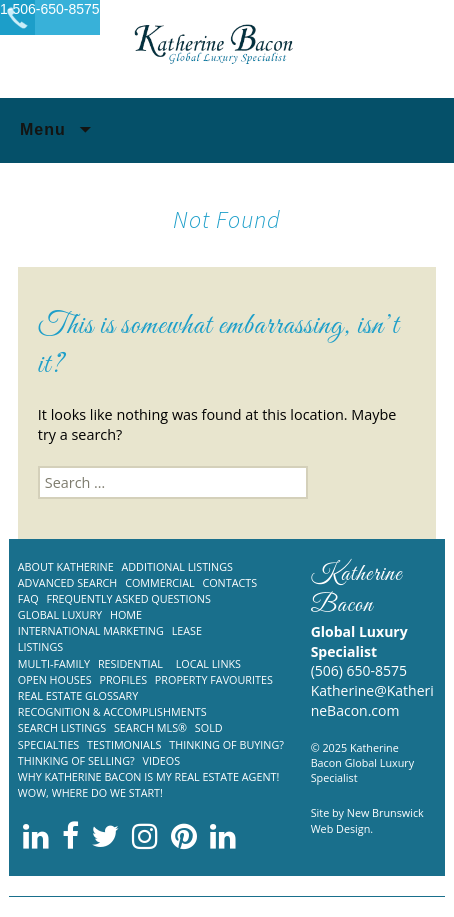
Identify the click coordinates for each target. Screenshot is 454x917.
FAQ (28, 598)
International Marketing (91, 630)
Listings (40, 646)
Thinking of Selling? (76, 760)
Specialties (49, 744)
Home (126, 614)
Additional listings (177, 566)
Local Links (208, 663)
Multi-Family (54, 663)
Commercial (159, 582)
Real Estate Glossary (78, 695)
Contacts (229, 582)
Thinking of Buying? (226, 744)
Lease (187, 630)
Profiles (123, 679)
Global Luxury (60, 614)
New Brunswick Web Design (367, 820)
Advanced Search (68, 582)
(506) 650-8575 (359, 670)
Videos (162, 760)
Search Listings (62, 727)
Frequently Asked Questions (128, 598)
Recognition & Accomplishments (112, 711)
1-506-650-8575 (50, 9)
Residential (130, 663)
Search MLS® (150, 727)
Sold (209, 727)
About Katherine (66, 566)
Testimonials (124, 744)
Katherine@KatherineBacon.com (372, 700)
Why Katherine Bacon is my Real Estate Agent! (149, 776)
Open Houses (55, 679)
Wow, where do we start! (90, 792)
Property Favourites (214, 679)
